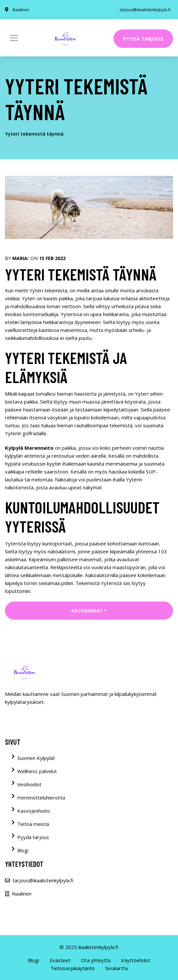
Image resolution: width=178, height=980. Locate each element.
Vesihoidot (29, 784)
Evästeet (60, 960)
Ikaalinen (21, 10)
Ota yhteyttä (96, 960)
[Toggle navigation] (14, 38)
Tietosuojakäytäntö (72, 968)
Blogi (23, 850)
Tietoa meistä (33, 824)
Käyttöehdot (136, 960)
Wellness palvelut (37, 771)
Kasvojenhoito (34, 811)
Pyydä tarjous (143, 39)
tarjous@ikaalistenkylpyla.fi (145, 10)
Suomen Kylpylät (36, 758)
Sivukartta (116, 968)
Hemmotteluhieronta (41, 798)
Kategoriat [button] (87, 610)
